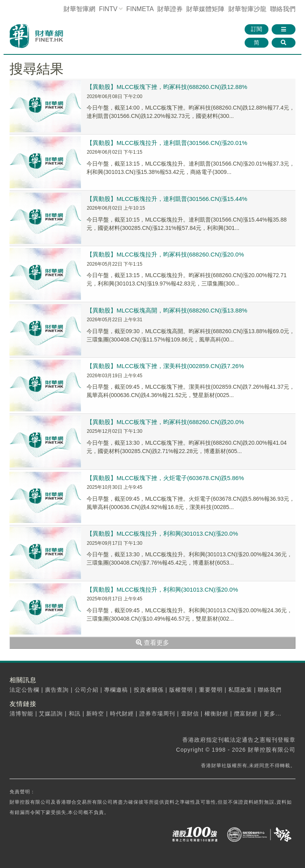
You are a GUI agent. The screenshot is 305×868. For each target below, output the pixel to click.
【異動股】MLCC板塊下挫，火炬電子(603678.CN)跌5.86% (165, 478)
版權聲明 (181, 690)
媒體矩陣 (205, 9)
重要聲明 (211, 690)
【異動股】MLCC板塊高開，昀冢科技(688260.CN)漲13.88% (167, 310)
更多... (273, 714)
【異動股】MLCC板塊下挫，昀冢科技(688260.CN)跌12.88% (167, 87)
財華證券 (170, 9)
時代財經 (122, 714)
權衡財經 (216, 714)
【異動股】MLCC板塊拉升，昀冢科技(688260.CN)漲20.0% (165, 254)
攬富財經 (246, 714)
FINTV (108, 9)
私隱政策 (240, 690)
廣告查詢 (57, 690)
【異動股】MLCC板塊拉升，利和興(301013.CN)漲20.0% (162, 533)
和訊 (75, 714)
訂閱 (257, 29)
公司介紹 (87, 690)
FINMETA (140, 9)
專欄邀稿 (116, 690)
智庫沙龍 (247, 9)
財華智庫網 (79, 9)
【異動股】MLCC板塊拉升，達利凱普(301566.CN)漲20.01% (167, 143)
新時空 (95, 714)
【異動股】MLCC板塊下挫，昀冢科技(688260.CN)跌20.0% (165, 422)
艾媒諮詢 (51, 714)
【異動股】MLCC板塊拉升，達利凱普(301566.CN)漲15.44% (167, 199)
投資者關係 (149, 690)
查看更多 (152, 643)
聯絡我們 (283, 9)
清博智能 (21, 714)
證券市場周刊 (157, 714)
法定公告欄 (24, 690)
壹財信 (190, 714)
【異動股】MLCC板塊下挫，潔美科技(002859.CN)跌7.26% (165, 366)
